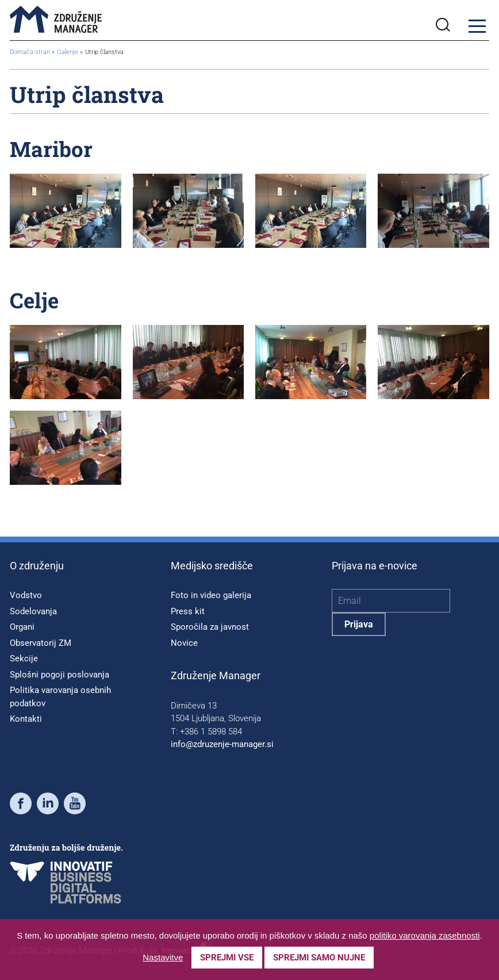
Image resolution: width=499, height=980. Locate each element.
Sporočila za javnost (210, 627)
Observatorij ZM (41, 643)
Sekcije (24, 659)
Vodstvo (26, 595)
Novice (184, 643)
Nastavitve (163, 957)
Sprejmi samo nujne (319, 958)
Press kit (188, 611)
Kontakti (26, 719)
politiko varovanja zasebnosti (425, 935)
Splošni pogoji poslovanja (60, 675)
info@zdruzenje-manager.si (222, 744)
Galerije (68, 52)
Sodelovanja (33, 611)
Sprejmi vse (227, 958)
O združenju (37, 566)
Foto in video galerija (211, 595)
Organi (22, 627)
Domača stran (30, 52)
